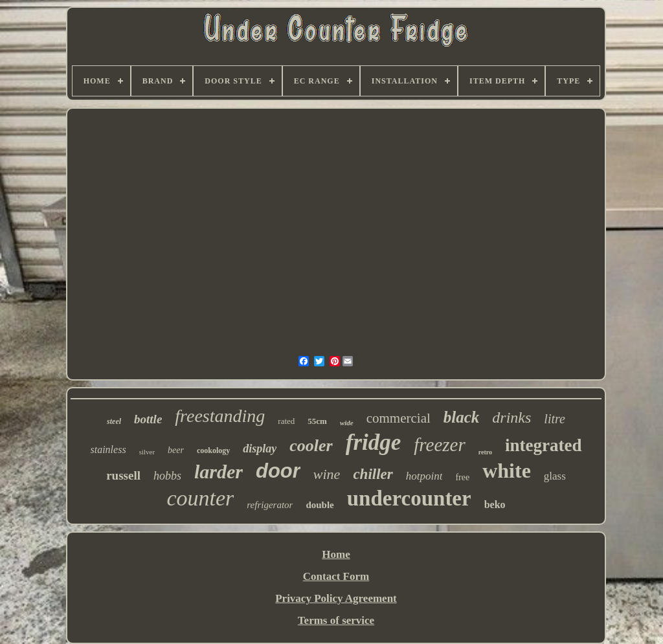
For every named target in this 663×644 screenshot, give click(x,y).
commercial (399, 418)
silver (147, 452)
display (260, 449)
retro (485, 452)
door (278, 471)
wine (327, 474)
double (320, 505)
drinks (511, 417)
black (462, 417)
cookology (213, 450)
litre (555, 419)
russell (123, 475)
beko (495, 505)
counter (200, 498)
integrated (543, 445)
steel (114, 421)
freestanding (220, 416)
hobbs (167, 476)
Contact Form (336, 576)
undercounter (409, 498)
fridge (374, 442)
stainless (108, 450)
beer (176, 450)
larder (219, 472)
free (462, 477)
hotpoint (424, 476)
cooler (311, 446)
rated (286, 421)
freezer (439, 445)
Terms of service (336, 620)
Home (336, 554)
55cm (317, 421)
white (507, 471)
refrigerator (270, 505)
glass (555, 476)
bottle (148, 419)
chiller (373, 474)
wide (347, 423)
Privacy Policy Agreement (336, 598)
